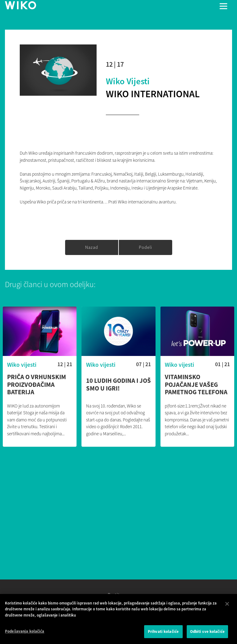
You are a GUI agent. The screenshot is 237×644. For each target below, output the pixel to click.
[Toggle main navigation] (223, 6)
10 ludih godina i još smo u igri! (118, 385)
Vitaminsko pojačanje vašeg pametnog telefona (196, 385)
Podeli (146, 247)
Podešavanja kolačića (25, 633)
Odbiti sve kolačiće (207, 634)
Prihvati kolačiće (163, 634)
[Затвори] (227, 606)
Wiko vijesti (128, 81)
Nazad (92, 247)
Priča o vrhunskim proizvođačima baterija (37, 385)
